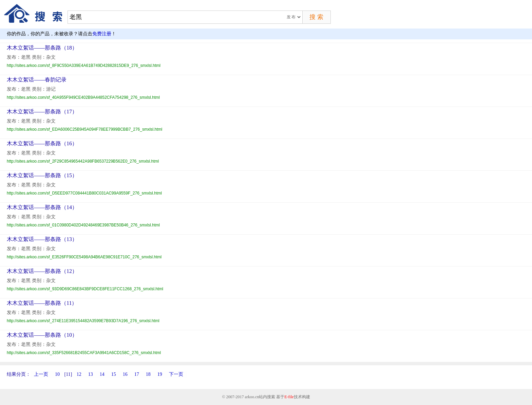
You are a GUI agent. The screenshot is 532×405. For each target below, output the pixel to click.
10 (57, 374)
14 (102, 374)
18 (148, 374)
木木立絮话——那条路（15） (42, 175)
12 (79, 374)
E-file (289, 397)
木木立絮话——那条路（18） (42, 48)
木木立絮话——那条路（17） (42, 112)
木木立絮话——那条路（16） (42, 143)
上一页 (41, 374)
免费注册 (102, 34)
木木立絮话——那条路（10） (42, 335)
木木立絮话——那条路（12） (42, 271)
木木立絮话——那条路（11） (42, 303)
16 (125, 374)
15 (114, 374)
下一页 (176, 374)
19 (160, 374)
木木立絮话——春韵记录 (37, 80)
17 (137, 374)
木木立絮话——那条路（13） (42, 239)
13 (91, 374)
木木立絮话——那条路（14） (42, 207)
